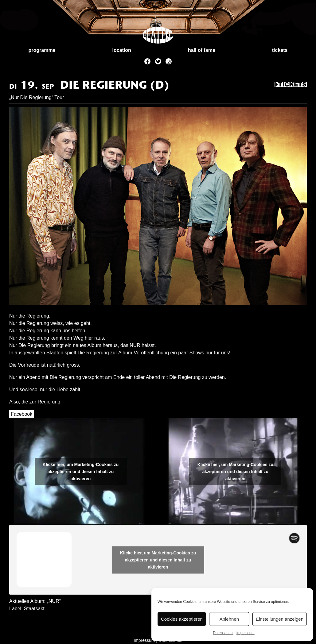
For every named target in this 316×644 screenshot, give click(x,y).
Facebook (21, 414)
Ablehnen (229, 619)
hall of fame (202, 50)
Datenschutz (223, 633)
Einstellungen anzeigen (280, 619)
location (122, 50)
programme (42, 50)
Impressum (144, 640)
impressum (246, 633)
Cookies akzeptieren (182, 619)
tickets (280, 50)
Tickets (291, 85)
